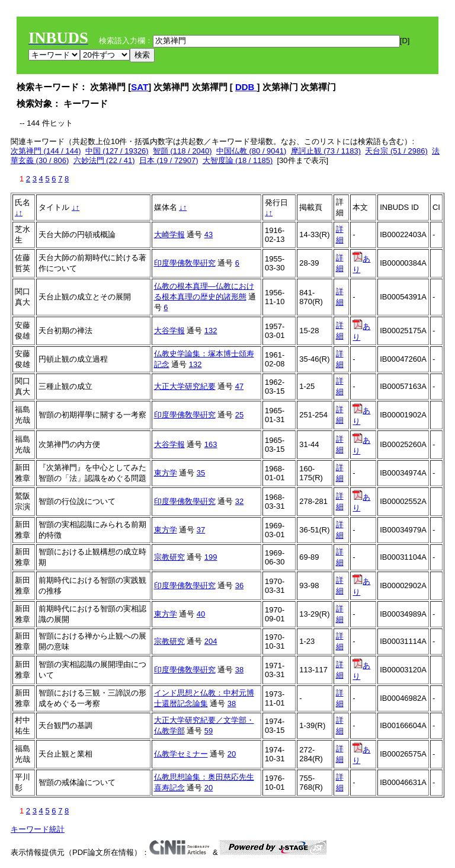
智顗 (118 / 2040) (182, 151)
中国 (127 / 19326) (117, 151)
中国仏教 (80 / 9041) (251, 151)
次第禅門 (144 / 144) (46, 151)
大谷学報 (169, 331)
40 (201, 614)
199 (211, 557)
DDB (246, 87)
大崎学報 (169, 234)
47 (239, 386)
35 (201, 473)
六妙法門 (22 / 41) (104, 160)
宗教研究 (169, 557)
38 (239, 670)
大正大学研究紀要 (185, 386)
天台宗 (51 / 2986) (396, 151)
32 (239, 501)
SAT (140, 87)
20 (232, 754)
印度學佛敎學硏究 (185, 263)
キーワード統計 (38, 829)
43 (209, 234)
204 (211, 641)
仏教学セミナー (181, 754)
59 (209, 731)
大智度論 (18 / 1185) (238, 160)
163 (211, 444)
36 (239, 585)
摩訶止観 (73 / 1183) (326, 151)
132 (211, 331)
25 (239, 415)
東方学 (166, 473)
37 (201, 530)
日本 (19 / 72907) (169, 160)
